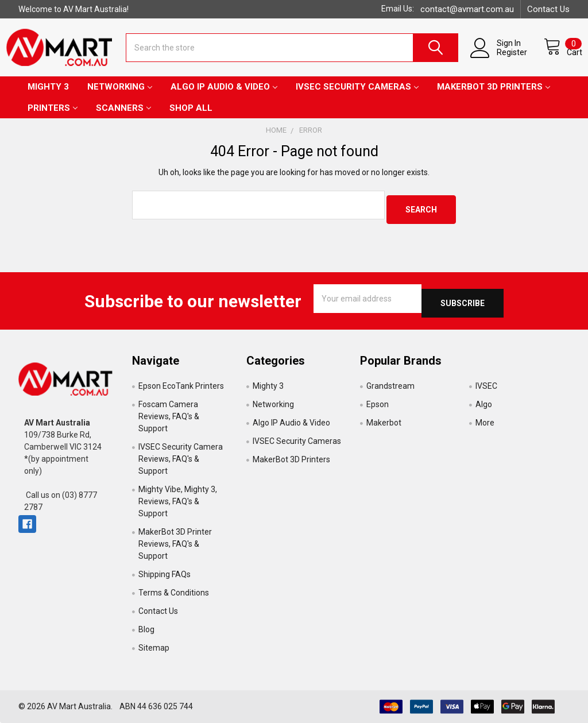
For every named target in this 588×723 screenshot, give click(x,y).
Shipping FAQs (165, 574)
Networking (120, 96)
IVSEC (486, 386)
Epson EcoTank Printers (181, 386)
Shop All (191, 117)
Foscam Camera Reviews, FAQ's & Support (169, 416)
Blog (146, 629)
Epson (378, 404)
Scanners (123, 117)
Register (500, 59)
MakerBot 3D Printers (494, 96)
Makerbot (384, 423)
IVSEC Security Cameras (357, 96)
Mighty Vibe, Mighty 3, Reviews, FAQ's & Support (178, 501)
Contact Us (548, 9)
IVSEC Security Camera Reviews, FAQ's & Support (181, 459)
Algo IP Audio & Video (224, 96)
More (485, 423)
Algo (484, 404)
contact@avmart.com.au (467, 9)
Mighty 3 (48, 96)
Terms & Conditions (174, 593)
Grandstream (390, 386)
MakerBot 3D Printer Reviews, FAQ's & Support (175, 544)
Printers (53, 117)
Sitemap (154, 648)
